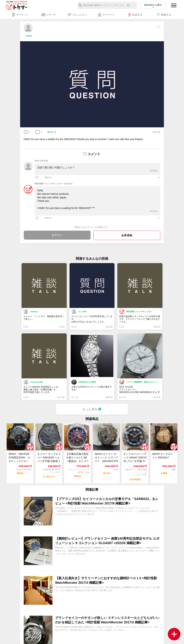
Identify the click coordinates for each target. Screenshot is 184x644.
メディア (49, 15)
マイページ (106, 15)
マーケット (20, 15)
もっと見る (92, 409)
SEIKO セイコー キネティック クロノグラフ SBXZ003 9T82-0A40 (106, 458)
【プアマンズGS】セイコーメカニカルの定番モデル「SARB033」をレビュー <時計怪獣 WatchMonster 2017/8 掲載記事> (107, 501)
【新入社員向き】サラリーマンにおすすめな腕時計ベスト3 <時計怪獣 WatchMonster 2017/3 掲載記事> (106, 580)
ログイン (57, 235)
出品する (135, 15)
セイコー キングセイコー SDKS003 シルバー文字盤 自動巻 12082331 (49, 458)
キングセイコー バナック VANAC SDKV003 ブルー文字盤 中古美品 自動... (135, 458)
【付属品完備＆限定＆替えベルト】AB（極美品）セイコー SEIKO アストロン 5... (77, 458)
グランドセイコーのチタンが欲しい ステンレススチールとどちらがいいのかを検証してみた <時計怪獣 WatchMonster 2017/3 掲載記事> (107, 620)
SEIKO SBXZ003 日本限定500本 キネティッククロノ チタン (20, 458)
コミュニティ (78, 15)
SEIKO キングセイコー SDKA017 (163, 456)
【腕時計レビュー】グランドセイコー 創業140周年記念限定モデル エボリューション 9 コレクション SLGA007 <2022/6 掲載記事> (107, 541)
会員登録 (127, 235)
